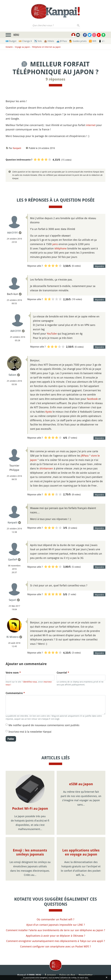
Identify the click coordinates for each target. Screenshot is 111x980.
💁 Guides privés (78, 41)
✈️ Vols (38, 41)
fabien (13, 375)
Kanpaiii (17, 148)
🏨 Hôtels (49, 41)
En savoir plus (83, 978)
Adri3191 (13, 233)
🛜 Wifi (93, 41)
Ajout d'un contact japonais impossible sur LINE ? (56, 925)
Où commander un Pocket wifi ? (55, 919)
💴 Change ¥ (25, 41)
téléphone (61, 248)
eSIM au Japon (81, 784)
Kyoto (49, 412)
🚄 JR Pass (62, 41)
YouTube (52, 334)
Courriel (63, 673)
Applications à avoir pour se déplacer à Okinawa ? (55, 936)
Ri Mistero (13, 637)
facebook (92, 399)
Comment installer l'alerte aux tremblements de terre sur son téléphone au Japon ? (55, 930)
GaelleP (13, 559)
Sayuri (13, 600)
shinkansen (46, 468)
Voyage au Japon (22, 47)
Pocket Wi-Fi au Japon (30, 809)
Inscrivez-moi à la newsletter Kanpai (30, 732)
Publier (11, 739)
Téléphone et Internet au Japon (46, 47)
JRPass (85, 456)
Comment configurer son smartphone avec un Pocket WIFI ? (55, 946)
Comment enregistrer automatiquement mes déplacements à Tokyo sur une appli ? (56, 941)
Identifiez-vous (30, 682)
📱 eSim (103, 41)
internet (91, 125)
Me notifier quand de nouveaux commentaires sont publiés (44, 725)
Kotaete (9, 47)
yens (55, 244)
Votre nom (13, 673)
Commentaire (15, 693)
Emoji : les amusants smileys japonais (30, 852)
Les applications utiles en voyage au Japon (81, 852)
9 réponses (55, 79)
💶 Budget (11, 41)
